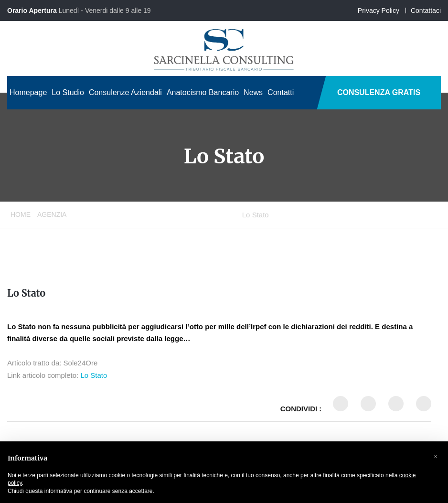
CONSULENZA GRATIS (379, 92)
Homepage (28, 92)
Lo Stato (26, 293)
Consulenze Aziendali (125, 92)
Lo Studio (68, 92)
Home (21, 214)
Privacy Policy (379, 11)
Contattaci (426, 11)
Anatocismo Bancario (203, 92)
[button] (436, 457)
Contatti (281, 92)
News (253, 92)
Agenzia (52, 214)
